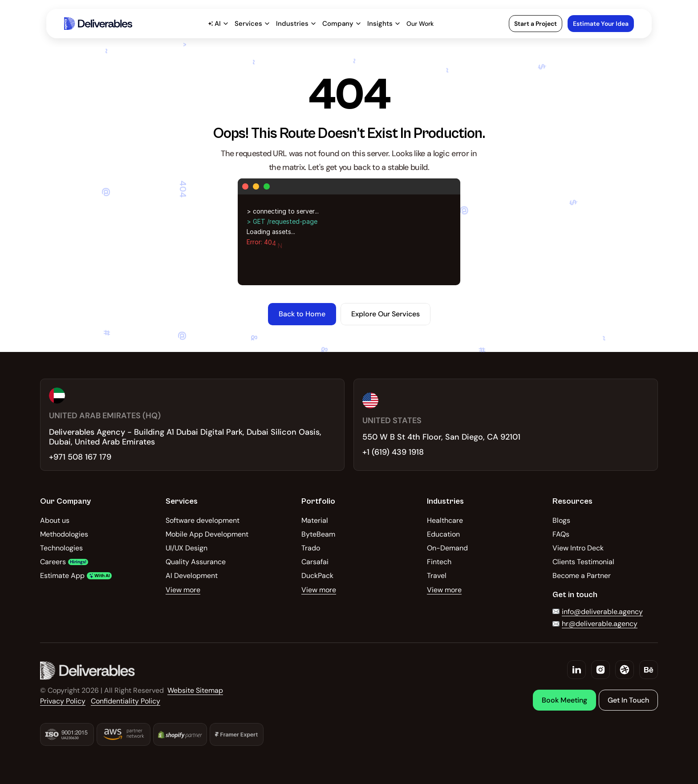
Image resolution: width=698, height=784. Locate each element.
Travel (437, 576)
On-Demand (447, 548)
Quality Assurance (196, 562)
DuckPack (317, 576)
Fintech (439, 562)
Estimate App (62, 576)
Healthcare (445, 520)
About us (55, 520)
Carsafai (315, 562)
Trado (311, 548)
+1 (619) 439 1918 (393, 452)
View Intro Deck (578, 548)
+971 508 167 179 (80, 457)
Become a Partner (582, 576)
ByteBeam (318, 534)
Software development (203, 520)
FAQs (561, 534)
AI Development (192, 576)
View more (183, 590)
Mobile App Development (207, 534)
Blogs (561, 520)
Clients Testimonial (583, 562)
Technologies (61, 548)
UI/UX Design (187, 548)
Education (443, 534)
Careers (53, 562)
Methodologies (64, 534)
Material (315, 520)
